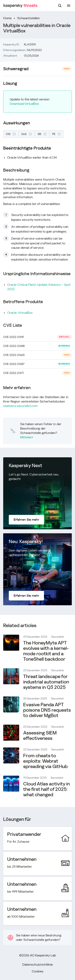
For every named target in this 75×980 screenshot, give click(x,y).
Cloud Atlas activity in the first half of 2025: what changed (46, 789)
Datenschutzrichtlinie (38, 965)
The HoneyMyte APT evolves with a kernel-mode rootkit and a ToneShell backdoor (46, 651)
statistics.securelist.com (20, 406)
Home (7, 18)
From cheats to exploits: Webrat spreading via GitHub (45, 761)
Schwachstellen (28, 18)
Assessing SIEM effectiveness (40, 736)
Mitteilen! (27, 437)
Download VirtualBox (24, 104)
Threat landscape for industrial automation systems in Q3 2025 (46, 682)
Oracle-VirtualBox (20, 313)
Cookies (38, 971)
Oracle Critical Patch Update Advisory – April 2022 (39, 287)
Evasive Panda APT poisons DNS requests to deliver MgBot (47, 710)
